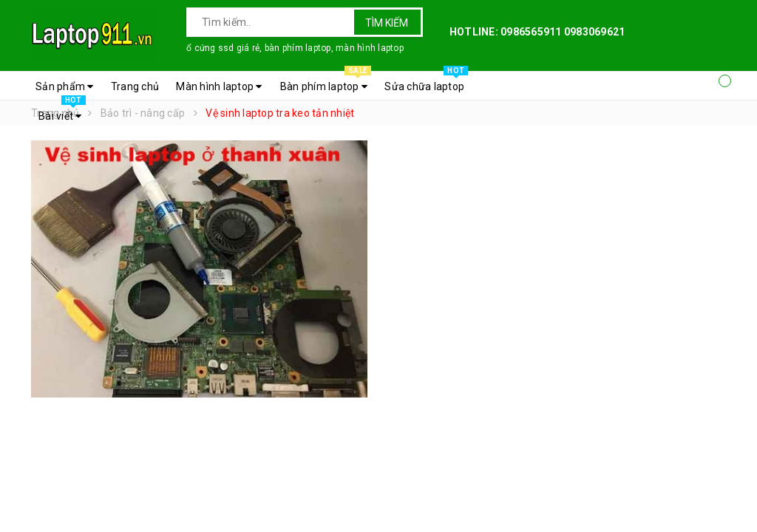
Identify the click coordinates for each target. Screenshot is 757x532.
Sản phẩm (65, 86)
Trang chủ (135, 86)
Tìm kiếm (387, 23)
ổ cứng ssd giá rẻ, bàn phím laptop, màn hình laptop (295, 48)
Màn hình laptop (219, 86)
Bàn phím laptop (326, 83)
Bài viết (62, 112)
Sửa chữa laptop (426, 83)
